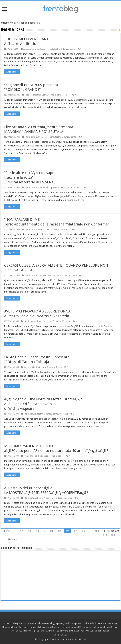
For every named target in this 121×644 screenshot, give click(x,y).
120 (22, 531)
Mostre (47, 498)
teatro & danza (61, 49)
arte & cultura (29, 49)
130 (30, 531)
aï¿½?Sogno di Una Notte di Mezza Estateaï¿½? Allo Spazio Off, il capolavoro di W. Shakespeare (43, 404)
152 (83, 531)
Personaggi (43, 456)
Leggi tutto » (12, 72)
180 (113, 535)
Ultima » (12, 539)
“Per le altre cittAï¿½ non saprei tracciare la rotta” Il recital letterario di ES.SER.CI (30, 177)
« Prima (6, 531)
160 (97, 531)
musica (34, 456)
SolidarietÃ (44, 188)
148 (52, 531)
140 (38, 531)
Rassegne (50, 137)
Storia (45, 95)
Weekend (65, 230)
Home (5, 23)
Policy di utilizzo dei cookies (95, 631)
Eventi (41, 137)
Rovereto (41, 321)
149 (60, 531)
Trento (72, 49)
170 (105, 535)
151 (75, 531)
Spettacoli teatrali (45, 49)
